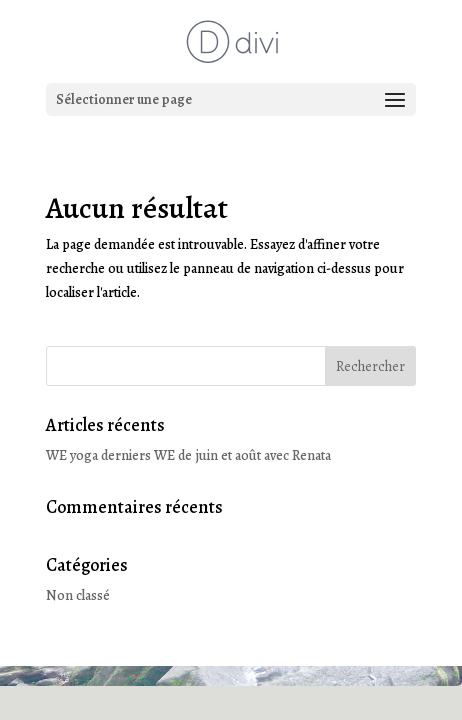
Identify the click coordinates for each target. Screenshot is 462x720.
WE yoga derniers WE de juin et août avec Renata (188, 455)
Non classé (78, 595)
